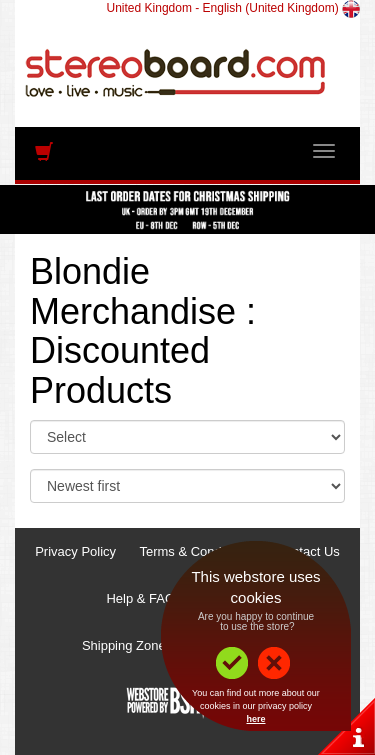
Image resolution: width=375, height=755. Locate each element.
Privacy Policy (75, 551)
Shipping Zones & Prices (153, 645)
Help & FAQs (143, 598)
